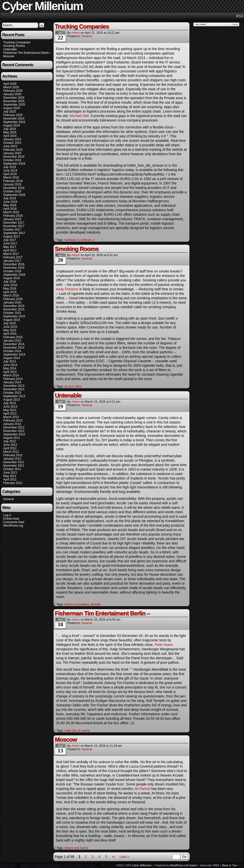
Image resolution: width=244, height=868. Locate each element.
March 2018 (11, 212)
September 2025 (14, 105)
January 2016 (12, 302)
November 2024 (14, 119)
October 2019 (12, 160)
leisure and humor (76, 848)
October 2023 (12, 143)
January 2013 (12, 424)
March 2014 (11, 375)
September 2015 (14, 316)
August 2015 (12, 320)
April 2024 (10, 136)
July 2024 (10, 129)
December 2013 (14, 386)
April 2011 (10, 479)
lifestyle (95, 604)
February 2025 (13, 115)
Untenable (10, 49)
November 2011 (14, 466)
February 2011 (13, 483)
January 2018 (12, 219)
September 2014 (14, 355)
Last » (124, 857)
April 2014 (10, 372)
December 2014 (14, 344)
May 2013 (10, 410)
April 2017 (10, 250)
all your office (73, 387)
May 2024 (10, 132)
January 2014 (12, 382)
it (94, 240)
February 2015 (13, 337)
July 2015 (10, 323)
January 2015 (12, 341)
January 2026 (12, 94)
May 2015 (10, 330)
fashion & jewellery (77, 604)
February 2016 (13, 299)
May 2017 (10, 247)
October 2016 (12, 271)
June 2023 (10, 146)
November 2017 (14, 226)
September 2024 (14, 122)
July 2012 (10, 441)
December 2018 (14, 188)
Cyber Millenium (142, 865)
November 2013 (14, 389)
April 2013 (10, 414)
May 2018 (10, 205)
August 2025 (12, 108)
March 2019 (11, 178)
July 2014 (10, 361)
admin (76, 33)
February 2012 (13, 455)
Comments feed (14, 522)
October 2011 (12, 469)
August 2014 (12, 358)
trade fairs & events (77, 731)
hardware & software (78, 240)
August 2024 (12, 125)
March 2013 (11, 417)
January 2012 (12, 459)
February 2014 (13, 379)
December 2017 (14, 223)
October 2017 (12, 230)
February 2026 (13, 91)
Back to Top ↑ (230, 865)
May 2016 (10, 289)
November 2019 (14, 157)
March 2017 (11, 254)
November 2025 (14, 101)
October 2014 (12, 351)
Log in (7, 515)
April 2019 (10, 174)
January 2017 (12, 261)
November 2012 (14, 431)
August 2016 (12, 278)
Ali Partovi (142, 789)
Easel (193, 865)
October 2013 (12, 393)
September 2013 (14, 396)
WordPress (177, 865)
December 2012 (14, 427)
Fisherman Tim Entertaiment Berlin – (27, 53)
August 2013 (12, 400)
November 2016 (14, 268)
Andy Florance (67, 289)
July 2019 (10, 167)
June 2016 (10, 285)
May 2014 (10, 368)
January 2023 (12, 153)
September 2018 (14, 195)
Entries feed (11, 519)
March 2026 (11, 87)
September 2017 (14, 233)
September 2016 (14, 275)
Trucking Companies (17, 42)
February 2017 (13, 257)
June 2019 (10, 171)
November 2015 (14, 309)
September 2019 (14, 164)
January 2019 (12, 184)
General (9, 499)
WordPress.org (13, 526)
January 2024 (12, 139)
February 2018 (13, 216)
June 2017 (10, 243)
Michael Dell (79, 116)
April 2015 (10, 334)
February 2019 (13, 181)
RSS (240, 16)
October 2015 (12, 313)
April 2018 (10, 209)
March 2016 (11, 296)
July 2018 (10, 198)
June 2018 (10, 202)
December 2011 (14, 462)
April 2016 (10, 292)
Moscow (9, 56)
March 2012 (11, 452)
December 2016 (14, 264)
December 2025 (14, 98)
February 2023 (13, 150)
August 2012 (12, 438)
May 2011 (10, 476)
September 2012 (14, 434)
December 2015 (14, 306)
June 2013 (10, 407)
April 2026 (10, 84)
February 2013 (13, 420)
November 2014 (14, 348)
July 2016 (10, 282)
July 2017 (10, 240)
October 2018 (12, 191)
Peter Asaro (164, 645)
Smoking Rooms (14, 46)
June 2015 (10, 327)
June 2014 (10, 365)
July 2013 (10, 403)
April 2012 (10, 448)
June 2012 (10, 445)
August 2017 (12, 237)
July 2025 (10, 112)
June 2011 (10, 473)
